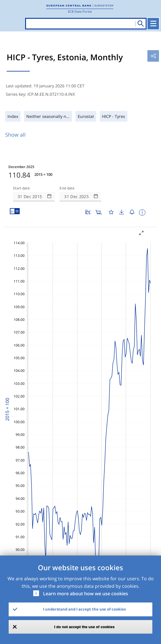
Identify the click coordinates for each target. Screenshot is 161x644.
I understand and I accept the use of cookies (84, 609)
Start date (21, 188)
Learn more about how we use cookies (86, 594)
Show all (15, 135)
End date (67, 188)
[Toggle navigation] (153, 24)
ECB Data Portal (80, 11)
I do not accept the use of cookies (85, 627)
